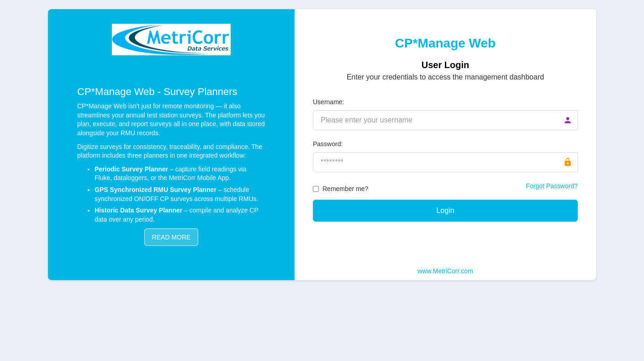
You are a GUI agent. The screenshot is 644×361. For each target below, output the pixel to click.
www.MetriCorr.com (445, 271)
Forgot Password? (552, 186)
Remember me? (345, 189)
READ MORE (172, 237)
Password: (328, 144)
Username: (328, 102)
